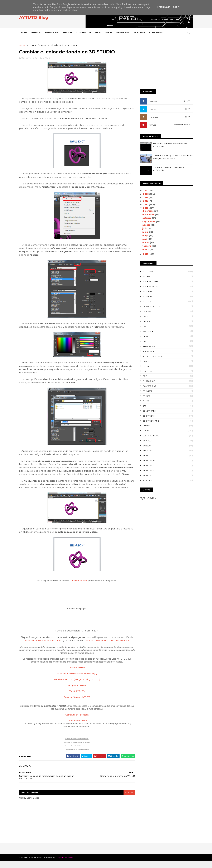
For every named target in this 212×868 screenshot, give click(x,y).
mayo (145, 236)
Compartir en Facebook (77, 722)
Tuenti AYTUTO (77, 698)
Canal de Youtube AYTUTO (76, 704)
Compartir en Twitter (77, 728)
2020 (145, 194)
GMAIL (145, 336)
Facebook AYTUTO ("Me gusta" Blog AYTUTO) (77, 686)
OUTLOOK (147, 371)
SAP (144, 406)
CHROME (146, 311)
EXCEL (99, 33)
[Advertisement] (166, 64)
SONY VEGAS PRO (150, 421)
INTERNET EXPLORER (152, 356)
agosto (146, 225)
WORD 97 (146, 476)
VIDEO (145, 431)
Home (25, 33)
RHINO (145, 401)
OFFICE (145, 366)
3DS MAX (68, 33)
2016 (145, 198)
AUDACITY (147, 297)
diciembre (148, 211)
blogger (127, 799)
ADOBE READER (150, 287)
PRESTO (146, 396)
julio (144, 228)
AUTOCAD (37, 33)
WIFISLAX (146, 446)
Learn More (164, 7)
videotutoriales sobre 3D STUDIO (43, 647)
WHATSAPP (147, 441)
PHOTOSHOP (53, 33)
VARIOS (146, 426)
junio (145, 232)
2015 (145, 201)
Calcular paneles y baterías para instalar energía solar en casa (172, 157)
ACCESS (146, 277)
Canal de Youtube (78, 587)
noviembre (148, 214)
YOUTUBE (152, 125)
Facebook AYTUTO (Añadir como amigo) (77, 680)
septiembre (148, 222)
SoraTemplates (36, 864)
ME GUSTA (186, 101)
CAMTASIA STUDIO (150, 306)
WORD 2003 (148, 471)
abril (144, 239)
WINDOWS (141, 33)
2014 (145, 204)
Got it (176, 7)
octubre (146, 218)
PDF (144, 376)
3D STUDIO (33, 45)
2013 (145, 208)
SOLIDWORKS (148, 411)
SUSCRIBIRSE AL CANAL (181, 125)
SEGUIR (187, 109)
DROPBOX (147, 321)
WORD (109, 33)
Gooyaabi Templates (65, 864)
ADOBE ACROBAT (150, 282)
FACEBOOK (153, 101)
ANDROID (147, 292)
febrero (146, 246)
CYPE (144, 316)
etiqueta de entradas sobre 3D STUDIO (106, 647)
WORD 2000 (148, 461)
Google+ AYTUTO (77, 692)
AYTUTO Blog (34, 18)
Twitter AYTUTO (77, 675)
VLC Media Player (151, 436)
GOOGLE (146, 341)
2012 (145, 254)
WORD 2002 (148, 466)
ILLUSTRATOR (84, 33)
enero (145, 249)
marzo (145, 242)
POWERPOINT (124, 33)
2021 (145, 190)
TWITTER (152, 109)
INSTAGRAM (153, 117)
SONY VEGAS (157, 33)
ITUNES (145, 361)
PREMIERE (147, 391)
